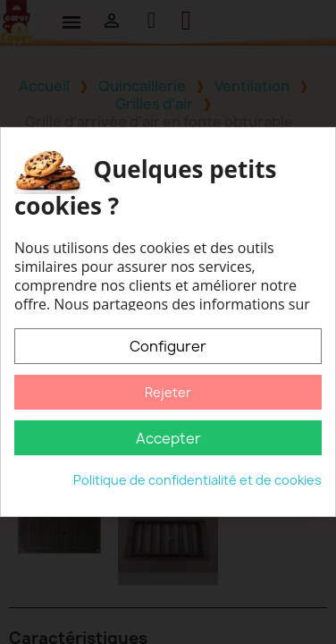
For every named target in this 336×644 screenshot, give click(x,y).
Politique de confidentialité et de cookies (197, 480)
